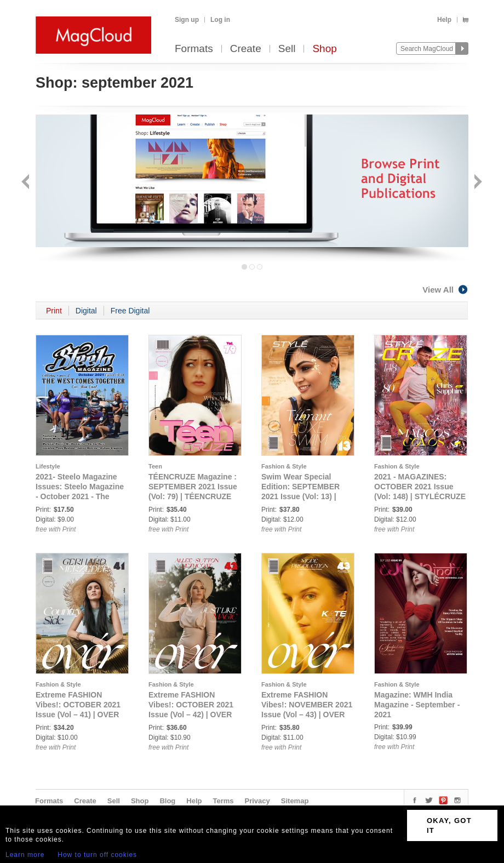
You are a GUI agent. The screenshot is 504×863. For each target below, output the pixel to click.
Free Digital (130, 311)
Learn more (25, 855)
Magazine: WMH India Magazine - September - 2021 (417, 705)
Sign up (187, 20)
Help (444, 20)
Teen (155, 466)
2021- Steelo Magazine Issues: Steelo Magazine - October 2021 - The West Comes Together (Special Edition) (80, 496)
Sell (287, 49)
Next (477, 183)
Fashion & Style (284, 466)
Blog (167, 801)
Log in (220, 20)
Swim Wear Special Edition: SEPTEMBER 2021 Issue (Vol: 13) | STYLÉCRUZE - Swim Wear (300, 496)
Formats (194, 49)
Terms (223, 801)
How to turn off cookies (97, 855)
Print (54, 311)
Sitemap (295, 801)
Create (246, 49)
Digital (86, 311)
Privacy (257, 801)
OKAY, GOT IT (449, 825)
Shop (324, 49)
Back (27, 183)
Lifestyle (48, 466)
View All (445, 290)
